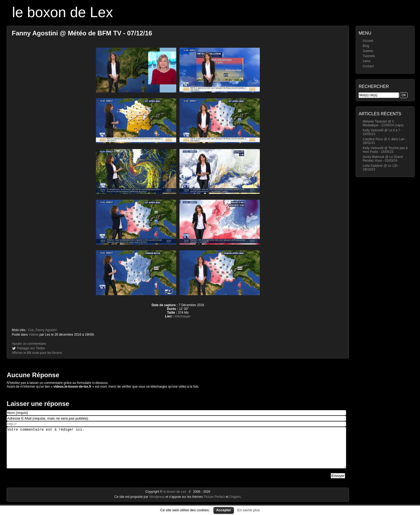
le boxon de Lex (63, 12)
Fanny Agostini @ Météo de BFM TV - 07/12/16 (82, 33)
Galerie (368, 51)
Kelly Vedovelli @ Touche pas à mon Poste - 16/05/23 (385, 150)
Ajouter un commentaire (29, 344)
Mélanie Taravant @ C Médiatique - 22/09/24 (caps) (383, 123)
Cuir (31, 330)
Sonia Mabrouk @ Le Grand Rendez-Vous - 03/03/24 (383, 159)
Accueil (368, 41)
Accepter (224, 510)
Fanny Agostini (46, 330)
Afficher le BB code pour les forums (37, 353)
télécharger (183, 316)
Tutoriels (369, 56)
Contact (368, 66)
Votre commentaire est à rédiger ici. (176, 452)
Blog (366, 46)
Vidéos (33, 335)
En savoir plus (249, 510)
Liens (367, 61)
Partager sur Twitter (31, 348)
